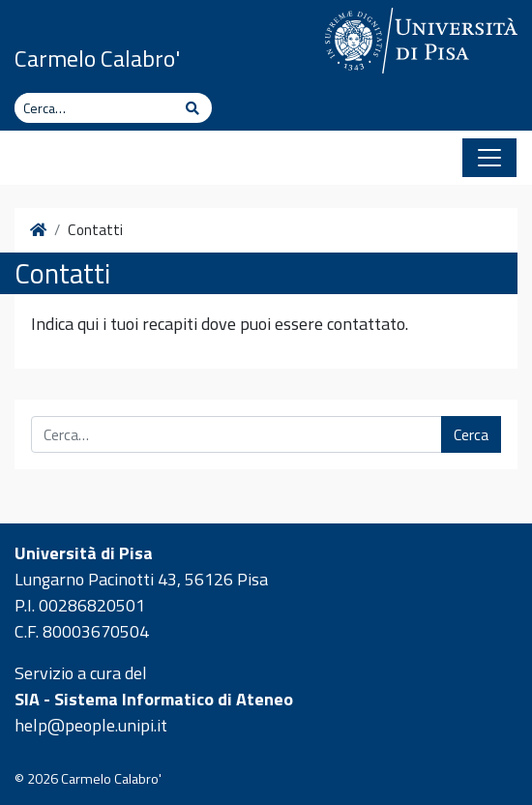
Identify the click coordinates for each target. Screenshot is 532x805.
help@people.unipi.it (91, 725)
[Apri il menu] (489, 158)
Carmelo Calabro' (97, 58)
